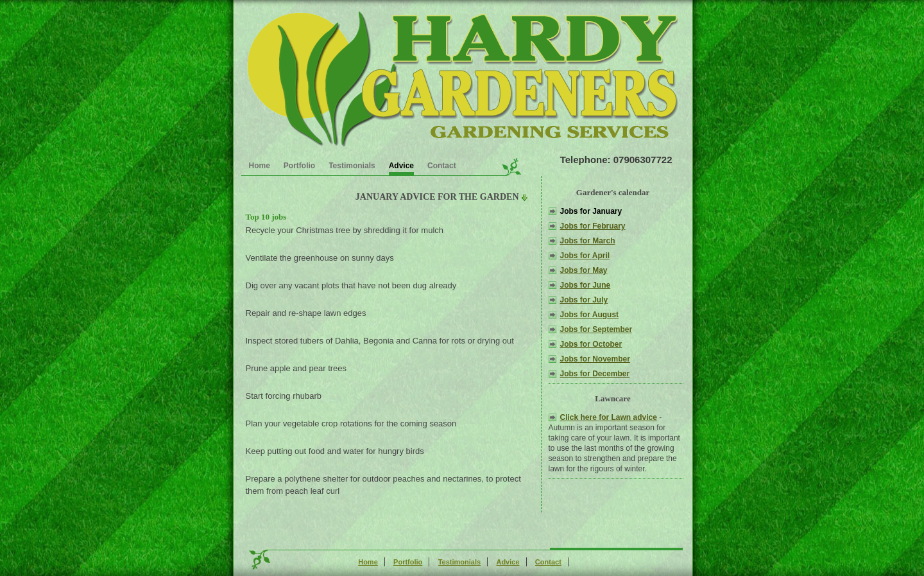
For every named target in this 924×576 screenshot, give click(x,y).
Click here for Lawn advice (609, 417)
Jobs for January (591, 211)
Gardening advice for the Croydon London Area (460, 77)
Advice (401, 166)
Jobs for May (584, 270)
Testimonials (352, 166)
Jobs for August (590, 315)
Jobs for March (588, 241)
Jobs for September (596, 329)
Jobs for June (586, 285)
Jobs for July (584, 300)
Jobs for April (585, 256)
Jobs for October (591, 344)
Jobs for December (595, 374)
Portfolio (299, 166)
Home (260, 166)
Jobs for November (595, 359)
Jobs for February (593, 226)
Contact (442, 166)
